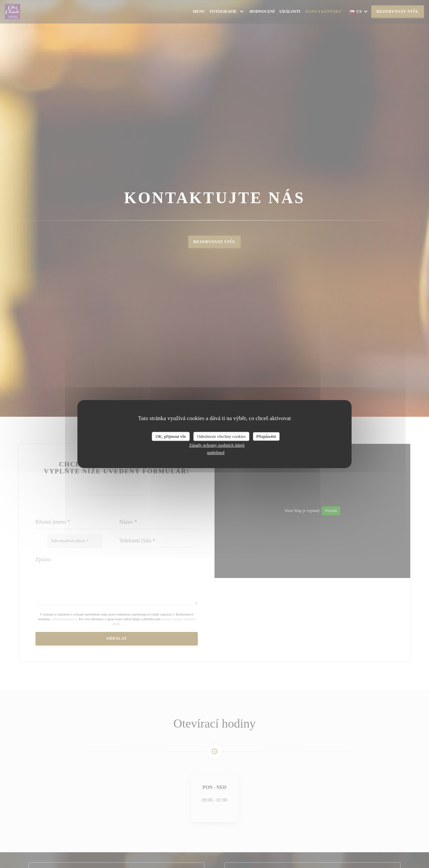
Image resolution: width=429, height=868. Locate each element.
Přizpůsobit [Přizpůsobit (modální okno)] (266, 436)
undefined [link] (216, 452)
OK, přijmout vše (171, 436)
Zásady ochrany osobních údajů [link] (217, 445)
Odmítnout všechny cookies (221, 436)
